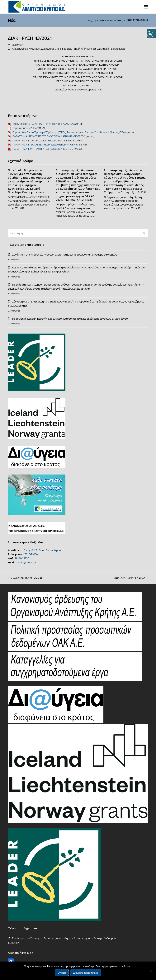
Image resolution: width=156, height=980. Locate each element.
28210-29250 (22, 558)
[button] (146, 7)
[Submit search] (144, 233)
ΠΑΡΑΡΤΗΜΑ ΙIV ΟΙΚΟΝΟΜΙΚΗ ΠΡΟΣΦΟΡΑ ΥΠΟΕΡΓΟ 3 (43, 140)
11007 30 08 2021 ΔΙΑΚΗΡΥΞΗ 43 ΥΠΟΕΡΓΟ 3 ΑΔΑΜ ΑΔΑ (44, 124)
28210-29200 (31, 554)
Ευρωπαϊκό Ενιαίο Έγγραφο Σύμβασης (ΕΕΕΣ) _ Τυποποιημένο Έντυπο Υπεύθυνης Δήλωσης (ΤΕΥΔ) (69, 132)
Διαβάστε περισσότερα (86, 973)
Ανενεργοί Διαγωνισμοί (42, 49)
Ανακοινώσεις (20, 49)
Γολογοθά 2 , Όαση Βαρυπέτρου (42, 550)
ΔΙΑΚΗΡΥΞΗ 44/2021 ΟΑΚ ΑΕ (131, 578)
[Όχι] (151, 971)
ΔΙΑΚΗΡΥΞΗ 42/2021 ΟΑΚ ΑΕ (25, 578)
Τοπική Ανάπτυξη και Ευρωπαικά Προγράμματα (99, 49)
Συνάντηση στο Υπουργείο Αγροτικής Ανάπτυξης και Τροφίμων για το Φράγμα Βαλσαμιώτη (65, 255)
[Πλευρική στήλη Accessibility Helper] (151, 33)
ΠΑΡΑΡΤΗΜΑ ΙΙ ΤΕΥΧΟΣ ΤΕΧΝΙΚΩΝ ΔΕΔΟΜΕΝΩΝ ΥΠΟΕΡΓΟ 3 (46, 145)
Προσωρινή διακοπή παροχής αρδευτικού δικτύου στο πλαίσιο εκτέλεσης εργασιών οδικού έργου (70, 319)
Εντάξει (62, 973)
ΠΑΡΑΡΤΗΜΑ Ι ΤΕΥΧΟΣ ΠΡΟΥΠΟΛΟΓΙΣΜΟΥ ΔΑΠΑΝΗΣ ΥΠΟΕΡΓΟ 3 (49, 136)
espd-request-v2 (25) (24, 128)
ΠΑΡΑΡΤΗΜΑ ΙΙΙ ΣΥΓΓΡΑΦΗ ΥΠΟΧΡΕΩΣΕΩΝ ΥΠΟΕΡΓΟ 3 (43, 149)
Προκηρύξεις (64, 49)
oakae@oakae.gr (26, 562)
